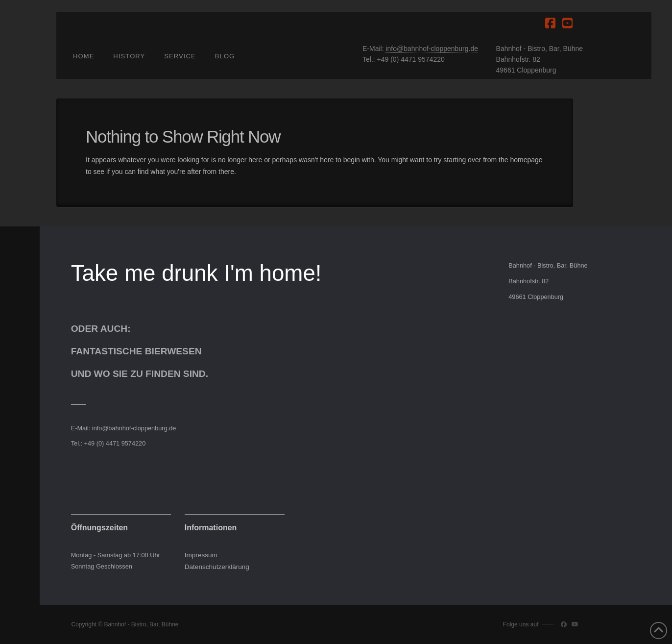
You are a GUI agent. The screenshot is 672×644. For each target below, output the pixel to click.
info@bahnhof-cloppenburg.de (432, 49)
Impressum (201, 555)
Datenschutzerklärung (217, 567)
